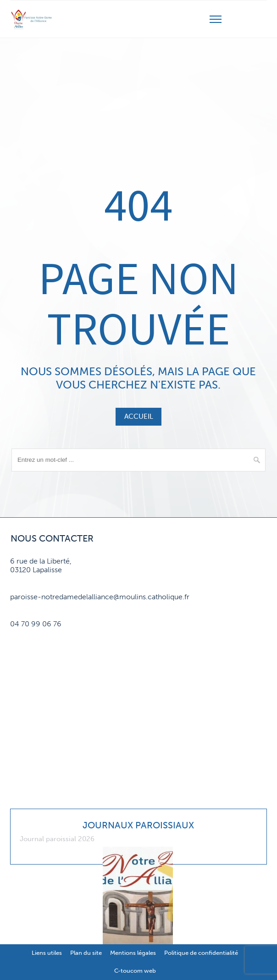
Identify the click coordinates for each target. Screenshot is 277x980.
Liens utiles (47, 953)
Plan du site (86, 953)
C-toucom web (135, 971)
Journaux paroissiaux (138, 825)
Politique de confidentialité (201, 953)
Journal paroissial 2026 (57, 839)
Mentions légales (133, 953)
